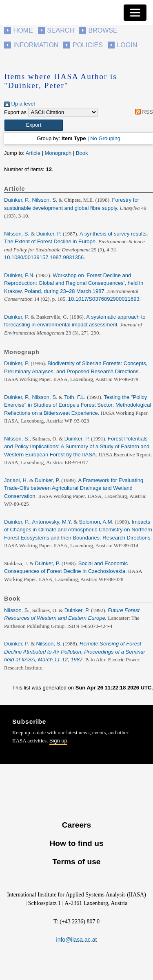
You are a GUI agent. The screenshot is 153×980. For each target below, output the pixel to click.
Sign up (58, 741)
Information (36, 45)
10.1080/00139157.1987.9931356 (44, 257)
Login (127, 45)
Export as (15, 112)
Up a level (19, 104)
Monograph (58, 153)
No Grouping (105, 138)
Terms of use (76, 862)
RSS (143, 112)
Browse (103, 30)
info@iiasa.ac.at (77, 940)
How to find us (76, 843)
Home (23, 30)
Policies (88, 45)
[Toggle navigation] (135, 13)
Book (82, 153)
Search (61, 30)
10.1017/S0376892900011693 (104, 299)
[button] (34, 125)
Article (33, 153)
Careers (76, 825)
